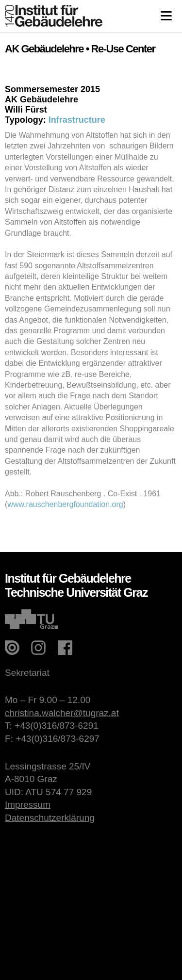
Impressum (28, 805)
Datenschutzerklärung (50, 818)
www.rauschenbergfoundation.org (65, 504)
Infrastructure (77, 120)
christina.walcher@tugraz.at (62, 713)
